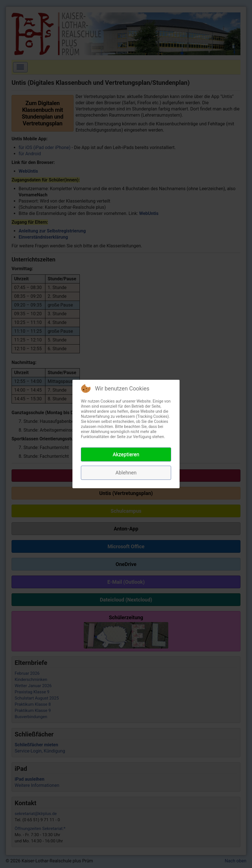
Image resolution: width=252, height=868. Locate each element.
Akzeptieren (126, 454)
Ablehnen (126, 473)
